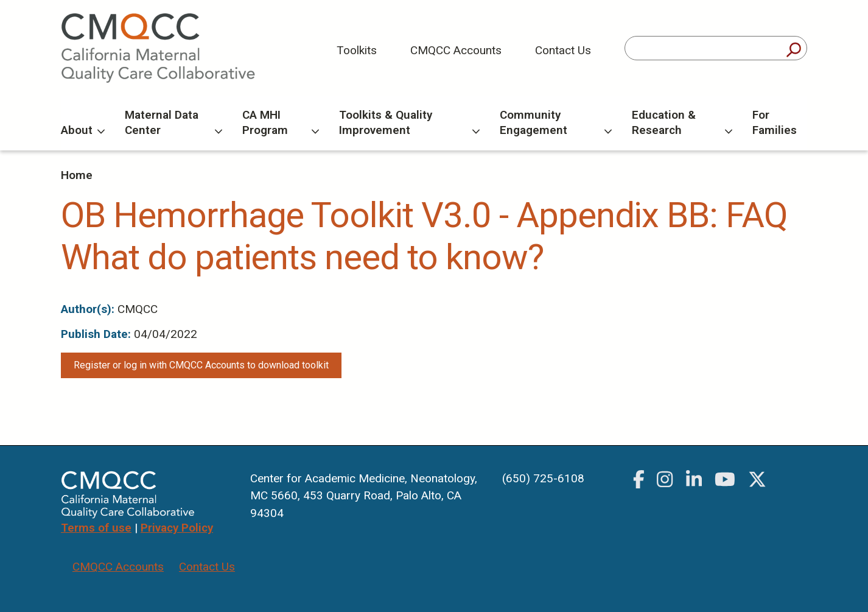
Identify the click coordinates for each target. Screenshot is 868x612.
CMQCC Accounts (456, 50)
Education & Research (682, 122)
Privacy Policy (177, 528)
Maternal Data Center (173, 122)
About (83, 130)
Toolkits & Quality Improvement (409, 122)
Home (77, 175)
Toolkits (357, 50)
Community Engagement (556, 122)
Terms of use (96, 528)
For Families (775, 122)
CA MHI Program (281, 122)
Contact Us (563, 50)
